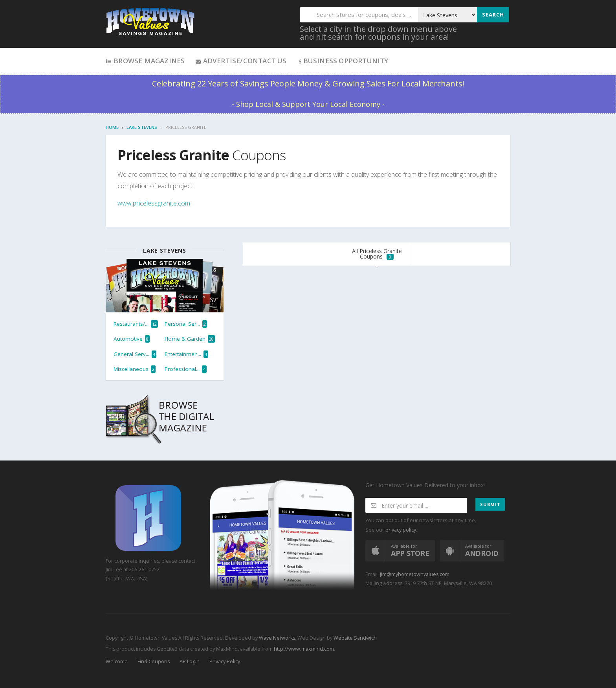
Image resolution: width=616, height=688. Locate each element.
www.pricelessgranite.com (154, 203)
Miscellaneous (135, 369)
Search (493, 15)
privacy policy (401, 530)
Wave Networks (276, 638)
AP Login (190, 661)
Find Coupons (154, 661)
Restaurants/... (136, 324)
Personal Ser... (186, 324)
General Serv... (135, 354)
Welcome (117, 661)
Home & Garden (190, 339)
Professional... (186, 369)
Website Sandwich (355, 638)
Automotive (132, 339)
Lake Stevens (142, 127)
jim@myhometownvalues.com (415, 574)
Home (112, 127)
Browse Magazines (145, 61)
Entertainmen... (186, 354)
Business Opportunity (343, 61)
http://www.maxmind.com (304, 649)
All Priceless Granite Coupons (377, 254)
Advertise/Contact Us (241, 61)
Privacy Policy (225, 661)
